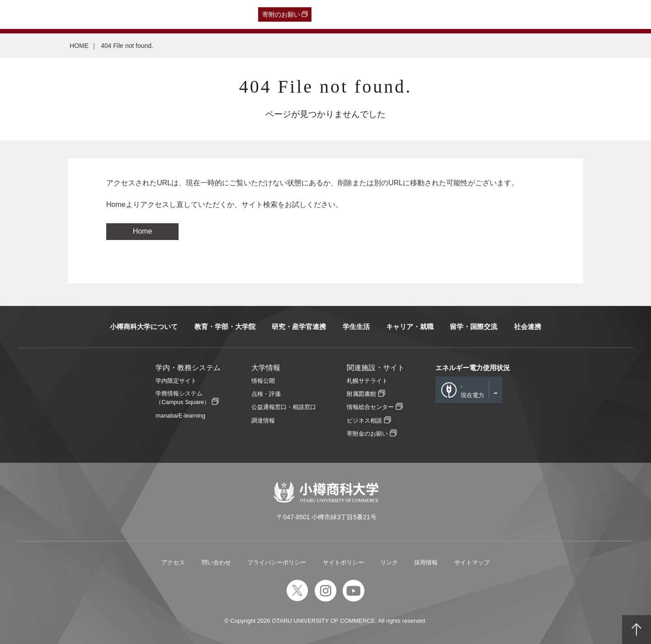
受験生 (26, 14)
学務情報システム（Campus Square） (183, 398)
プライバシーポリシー (277, 562)
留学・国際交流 (474, 327)
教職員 (179, 14)
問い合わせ (216, 562)
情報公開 (263, 381)
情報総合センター (370, 407)
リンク (389, 562)
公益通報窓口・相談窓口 (284, 407)
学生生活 (356, 327)
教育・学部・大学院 (225, 327)
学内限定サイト (176, 381)
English (207, 14)
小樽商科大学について (144, 327)
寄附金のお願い (367, 434)
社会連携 (528, 327)
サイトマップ (472, 562)
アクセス (173, 562)
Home (143, 231)
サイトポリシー (343, 562)
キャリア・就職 (410, 327)
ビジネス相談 (364, 421)
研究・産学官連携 (299, 327)
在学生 (153, 14)
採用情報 (426, 562)
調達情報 (263, 421)
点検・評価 (266, 394)
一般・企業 (94, 14)
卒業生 (61, 14)
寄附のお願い (281, 14)
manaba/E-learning (180, 416)
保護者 (127, 14)
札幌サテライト (367, 381)
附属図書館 (361, 394)
